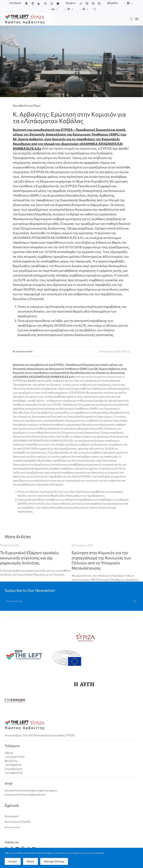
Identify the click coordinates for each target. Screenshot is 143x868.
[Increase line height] (72, 9)
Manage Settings (54, 861)
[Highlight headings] (87, 3)
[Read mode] (99, 3)
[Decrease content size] (125, 3)
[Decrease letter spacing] (80, 9)
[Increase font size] (57, 9)
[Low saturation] (52, 3)
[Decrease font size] (49, 9)
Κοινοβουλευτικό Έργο (27, 105)
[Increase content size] (132, 3)
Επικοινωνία (12, 827)
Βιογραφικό (12, 816)
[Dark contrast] (39, 3)
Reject (30, 861)
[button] (131, 19)
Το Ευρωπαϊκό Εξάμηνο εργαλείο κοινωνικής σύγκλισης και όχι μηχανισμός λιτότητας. (29, 558)
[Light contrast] (45, 3)
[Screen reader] (93, 3)
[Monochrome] (33, 3)
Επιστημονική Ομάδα (18, 822)
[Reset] (95, 9)
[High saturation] (58, 3)
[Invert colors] (27, 3)
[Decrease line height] (65, 9)
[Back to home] (25, 19)
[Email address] (71, 601)
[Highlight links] (81, 3)
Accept (13, 861)
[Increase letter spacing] (88, 9)
